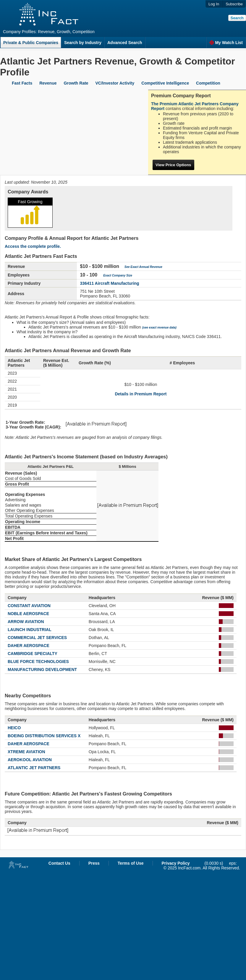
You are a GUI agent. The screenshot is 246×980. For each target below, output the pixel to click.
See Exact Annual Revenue (143, 267)
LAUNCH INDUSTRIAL (30, 630)
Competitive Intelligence (165, 83)
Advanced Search (125, 43)
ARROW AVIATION (26, 622)
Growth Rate (76, 83)
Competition (208, 83)
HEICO (14, 728)
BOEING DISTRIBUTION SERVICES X (44, 736)
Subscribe (234, 4)
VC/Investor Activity (115, 83)
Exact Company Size (118, 275)
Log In (214, 4)
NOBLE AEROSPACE (28, 614)
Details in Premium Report (141, 394)
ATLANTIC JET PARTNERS (34, 768)
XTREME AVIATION (26, 752)
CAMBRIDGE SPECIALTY (33, 654)
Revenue (48, 83)
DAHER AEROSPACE (29, 646)
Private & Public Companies (31, 43)
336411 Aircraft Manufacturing (109, 283)
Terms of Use (131, 863)
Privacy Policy (176, 863)
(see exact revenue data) (159, 328)
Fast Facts (22, 83)
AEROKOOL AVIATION (30, 760)
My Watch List (226, 43)
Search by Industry (83, 43)
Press (94, 863)
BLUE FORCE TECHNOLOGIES (38, 662)
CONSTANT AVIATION (29, 606)
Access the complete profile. (33, 246)
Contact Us (59, 863)
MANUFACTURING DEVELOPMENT (42, 669)
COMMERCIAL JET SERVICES (37, 638)
